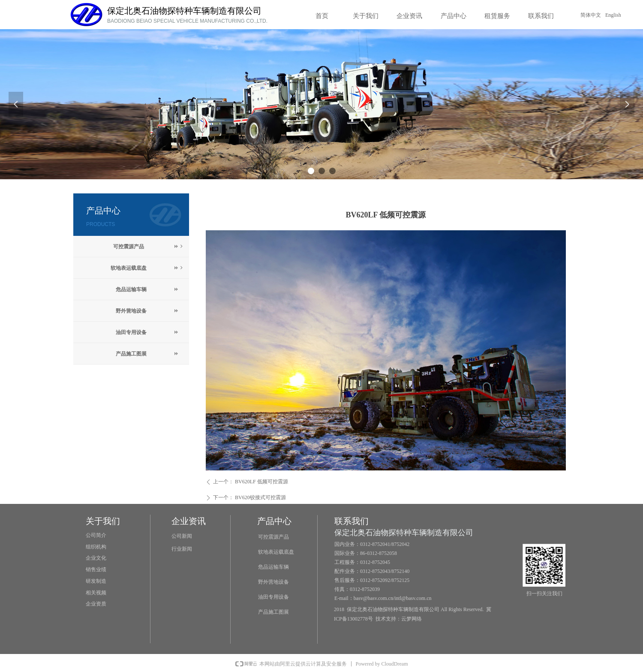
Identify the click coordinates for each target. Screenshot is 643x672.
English (613, 15)
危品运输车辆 (131, 289)
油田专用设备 (131, 332)
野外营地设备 (131, 311)
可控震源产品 (149, 247)
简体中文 (591, 15)
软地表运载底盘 (147, 268)
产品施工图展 (131, 354)
